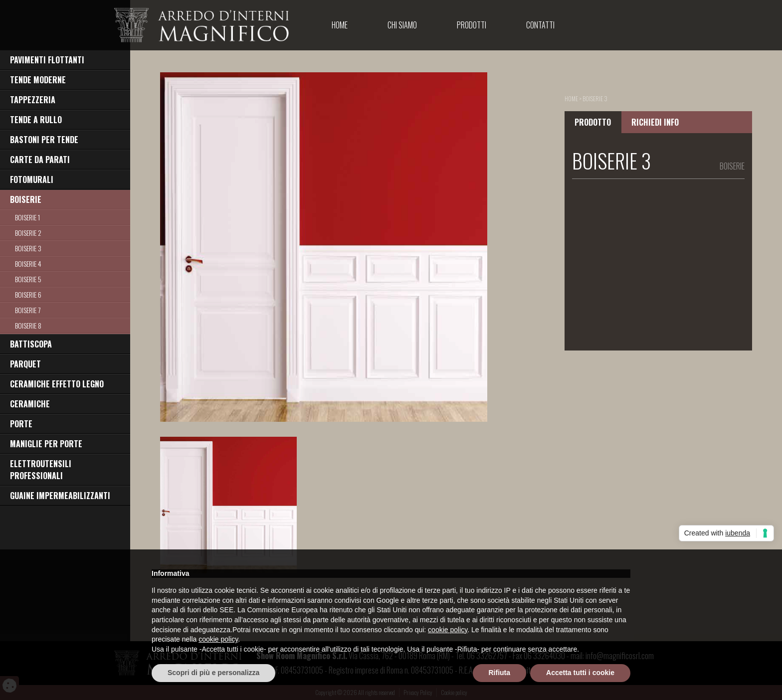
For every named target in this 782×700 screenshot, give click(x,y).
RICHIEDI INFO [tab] (655, 122)
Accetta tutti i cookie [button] (580, 673)
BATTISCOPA (31, 344)
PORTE (21, 424)
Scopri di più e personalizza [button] (213, 673)
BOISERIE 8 (28, 325)
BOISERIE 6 (28, 294)
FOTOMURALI (32, 179)
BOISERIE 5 (28, 279)
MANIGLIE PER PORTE (46, 444)
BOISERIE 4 (28, 263)
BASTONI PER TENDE (44, 140)
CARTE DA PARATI (40, 160)
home (571, 98)
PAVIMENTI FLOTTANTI (47, 60)
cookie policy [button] (448, 630)
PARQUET (25, 364)
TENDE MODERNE (38, 80)
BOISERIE (26, 199)
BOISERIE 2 (28, 233)
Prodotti (472, 25)
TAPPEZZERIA (33, 100)
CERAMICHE (30, 404)
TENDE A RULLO (36, 120)
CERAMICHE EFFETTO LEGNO (57, 384)
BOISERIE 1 (27, 217)
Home (340, 25)
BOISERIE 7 (28, 310)
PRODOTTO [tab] (593, 122)
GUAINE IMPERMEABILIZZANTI (60, 496)
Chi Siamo (402, 25)
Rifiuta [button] (500, 673)
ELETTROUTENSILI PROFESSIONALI (41, 470)
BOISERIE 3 (28, 248)
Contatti (540, 25)
